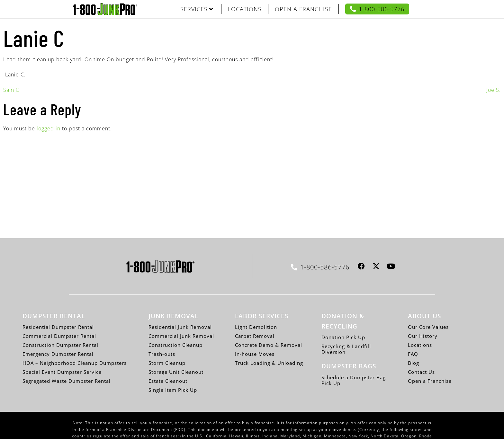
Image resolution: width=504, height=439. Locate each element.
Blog (414, 363)
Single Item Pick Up (173, 390)
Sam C (11, 90)
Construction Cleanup (175, 345)
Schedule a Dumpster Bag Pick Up (354, 380)
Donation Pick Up (343, 337)
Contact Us (421, 372)
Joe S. (494, 90)
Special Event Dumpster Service (62, 372)
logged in (49, 128)
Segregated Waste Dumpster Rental (67, 381)
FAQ (413, 354)
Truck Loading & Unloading (269, 363)
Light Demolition (256, 327)
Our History (423, 336)
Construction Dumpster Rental (60, 345)
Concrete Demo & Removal (269, 345)
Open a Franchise (430, 381)
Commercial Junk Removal (181, 336)
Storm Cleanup (167, 363)
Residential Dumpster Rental (58, 327)
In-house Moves (255, 354)
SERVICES (197, 9)
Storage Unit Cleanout (176, 372)
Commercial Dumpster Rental (59, 336)
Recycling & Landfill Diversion (346, 349)
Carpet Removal (255, 336)
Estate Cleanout (168, 381)
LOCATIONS (245, 9)
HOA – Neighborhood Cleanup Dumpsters (75, 363)
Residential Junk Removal (180, 327)
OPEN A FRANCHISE (303, 9)
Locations (420, 345)
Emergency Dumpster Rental (58, 354)
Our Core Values (428, 327)
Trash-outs (162, 354)
